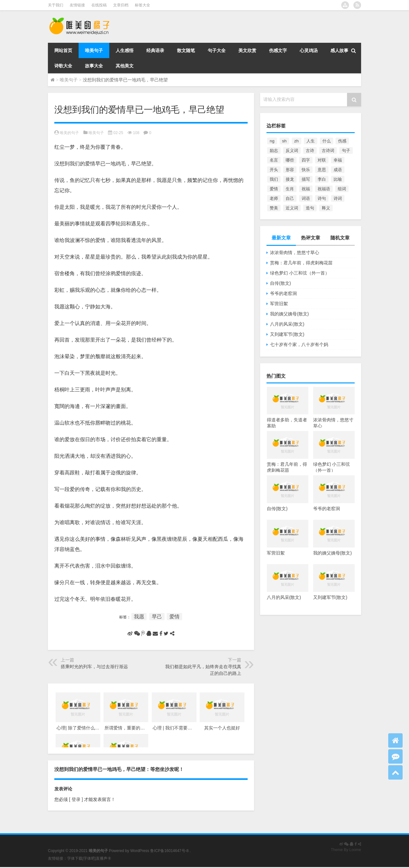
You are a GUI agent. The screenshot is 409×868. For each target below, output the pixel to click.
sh (284, 141)
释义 (326, 208)
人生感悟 (125, 50)
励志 (274, 151)
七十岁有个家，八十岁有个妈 (299, 344)
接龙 (290, 179)
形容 (290, 170)
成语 (338, 170)
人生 (311, 141)
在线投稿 (99, 5)
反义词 (292, 151)
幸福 (338, 160)
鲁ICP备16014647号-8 (169, 851)
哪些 (290, 160)
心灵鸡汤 (309, 50)
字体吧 (89, 858)
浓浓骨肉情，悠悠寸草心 (295, 253)
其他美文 (125, 66)
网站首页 (63, 50)
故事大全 (94, 66)
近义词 (292, 208)
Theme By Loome (346, 850)
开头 (274, 170)
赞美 (274, 208)
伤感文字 (278, 50)
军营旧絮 (279, 304)
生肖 (290, 189)
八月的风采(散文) (287, 324)
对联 (322, 160)
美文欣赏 (247, 50)
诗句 (322, 198)
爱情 (174, 617)
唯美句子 (94, 50)
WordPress (140, 851)
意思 (322, 170)
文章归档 (121, 5)
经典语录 (155, 50)
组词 (342, 189)
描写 (306, 179)
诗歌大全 (63, 66)
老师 (274, 198)
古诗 (310, 151)
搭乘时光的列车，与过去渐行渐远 (94, 667)
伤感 (342, 141)
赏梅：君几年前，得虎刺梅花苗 (301, 263)
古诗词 (328, 151)
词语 (306, 198)
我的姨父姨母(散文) (289, 314)
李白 (322, 179)
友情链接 (77, 5)
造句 (310, 208)
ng (272, 141)
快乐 (306, 170)
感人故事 (339, 50)
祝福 (306, 189)
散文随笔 (186, 50)
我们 (274, 179)
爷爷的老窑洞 (283, 293)
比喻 (338, 179)
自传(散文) (280, 283)
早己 (157, 617)
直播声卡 (104, 858)
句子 (346, 151)
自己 (290, 198)
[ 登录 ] (76, 799)
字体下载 (75, 858)
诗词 (338, 198)
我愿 (139, 617)
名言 (274, 160)
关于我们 (56, 5)
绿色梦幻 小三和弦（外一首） (300, 273)
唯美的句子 (69, 133)
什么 (327, 141)
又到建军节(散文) (287, 334)
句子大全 (217, 50)
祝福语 (324, 189)
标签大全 (143, 5)
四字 (306, 160)
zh (297, 141)
